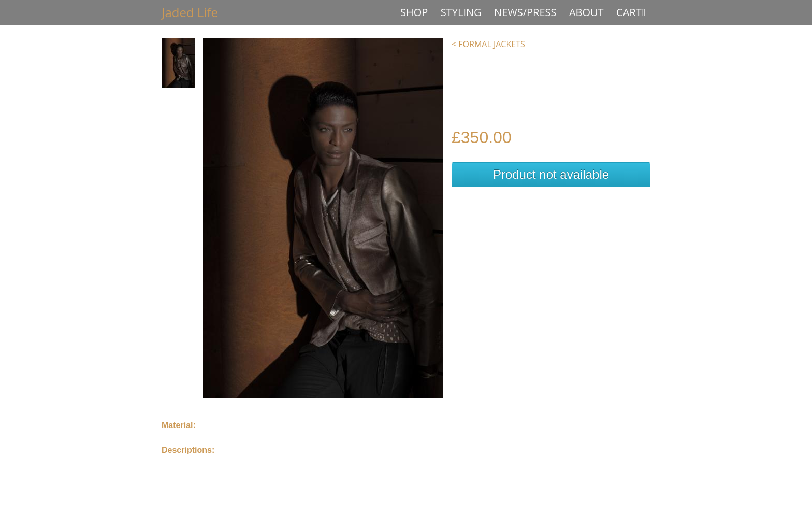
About (586, 12)
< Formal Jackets (488, 44)
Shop (414, 12)
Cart (629, 12)
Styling (461, 12)
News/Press (525, 12)
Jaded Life (190, 12)
